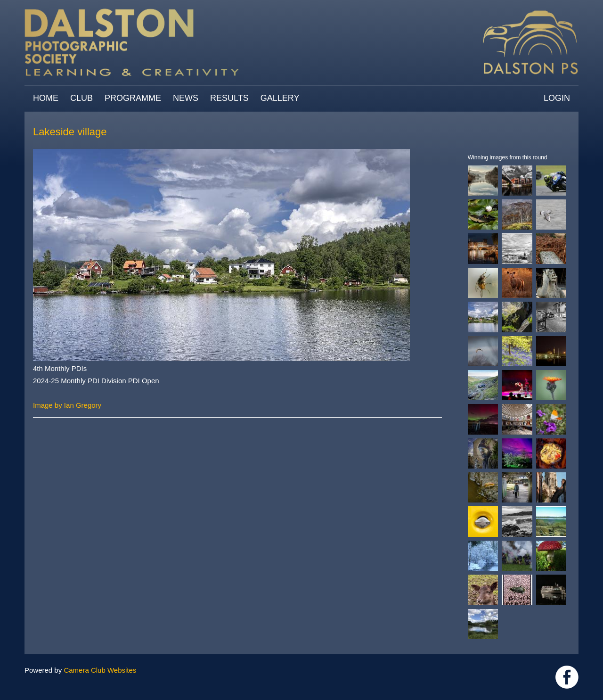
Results (229, 98)
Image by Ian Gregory (67, 405)
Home (46, 98)
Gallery (280, 98)
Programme (133, 98)
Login (557, 98)
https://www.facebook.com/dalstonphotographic (567, 677)
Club (81, 98)
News (186, 98)
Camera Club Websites (100, 670)
